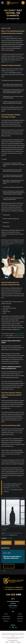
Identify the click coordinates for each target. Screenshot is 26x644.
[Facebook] (10, 627)
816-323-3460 (14, 594)
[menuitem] (7, 642)
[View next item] (7, 571)
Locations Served (6, 619)
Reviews (20, 614)
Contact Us (20, 621)
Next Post (20, 543)
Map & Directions (13, 608)
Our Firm (6, 614)
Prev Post (6, 543)
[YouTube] (13, 627)
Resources (6, 621)
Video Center (20, 619)
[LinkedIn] (16, 627)
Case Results (20, 616)
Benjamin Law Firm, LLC (10, 62)
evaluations (17, 433)
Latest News (10, 538)
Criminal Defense (6, 616)
